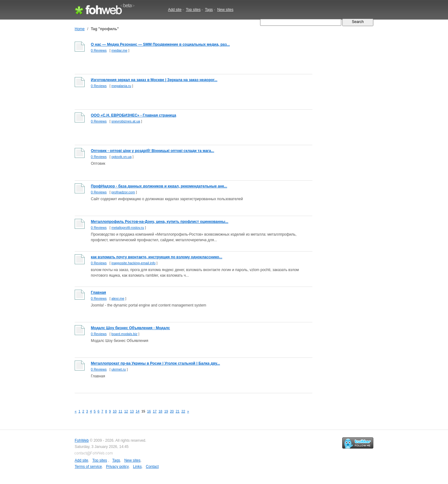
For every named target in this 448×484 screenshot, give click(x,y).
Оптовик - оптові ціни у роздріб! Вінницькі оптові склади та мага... (152, 151)
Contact (152, 467)
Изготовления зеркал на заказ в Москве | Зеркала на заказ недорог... (154, 80)
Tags (209, 10)
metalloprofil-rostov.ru (128, 228)
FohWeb (82, 440)
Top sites (193, 10)
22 (183, 411)
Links (137, 467)
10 (115, 411)
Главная (98, 293)
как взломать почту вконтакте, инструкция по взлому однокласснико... (156, 257)
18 (161, 411)
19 (166, 411)
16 (149, 411)
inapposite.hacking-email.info (133, 263)
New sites (225, 10)
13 (132, 411)
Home (80, 29)
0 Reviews (99, 50)
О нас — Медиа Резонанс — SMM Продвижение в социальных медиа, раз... (160, 44)
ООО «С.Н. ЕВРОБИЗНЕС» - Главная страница (133, 115)
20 (172, 411)
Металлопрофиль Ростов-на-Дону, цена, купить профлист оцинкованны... (160, 222)
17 (155, 411)
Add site (175, 10)
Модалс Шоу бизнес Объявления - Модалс (130, 328)
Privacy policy (117, 467)
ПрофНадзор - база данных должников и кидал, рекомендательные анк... (159, 186)
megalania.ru (121, 86)
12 (126, 411)
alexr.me (118, 298)
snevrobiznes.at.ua (126, 121)
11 (120, 411)
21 (178, 411)
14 (138, 411)
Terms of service (88, 467)
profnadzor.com (123, 192)
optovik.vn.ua (121, 157)
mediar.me (119, 50)
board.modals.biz (124, 334)
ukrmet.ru (119, 369)
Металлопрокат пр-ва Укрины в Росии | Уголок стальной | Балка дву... (155, 363)
